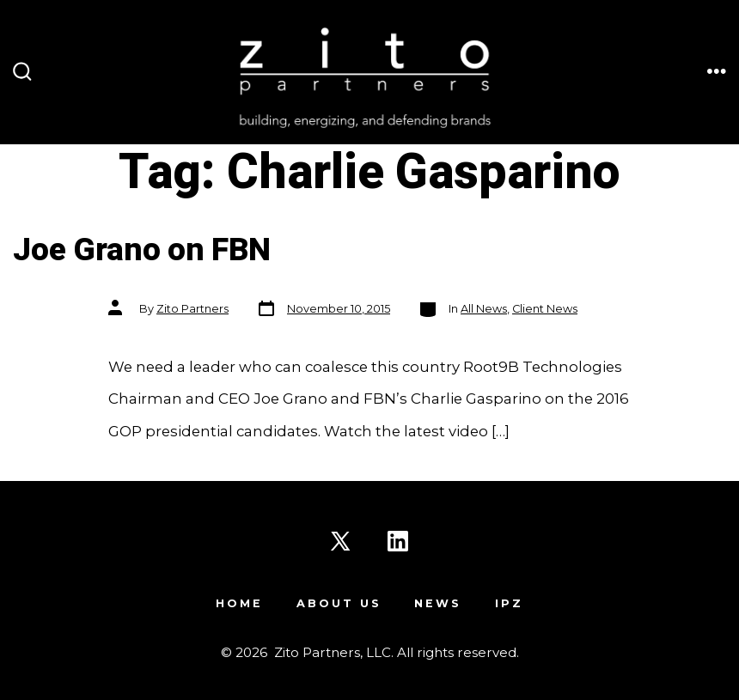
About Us (339, 603)
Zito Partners (192, 309)
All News (484, 309)
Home (239, 603)
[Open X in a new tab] (340, 541)
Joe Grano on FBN (142, 250)
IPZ (509, 603)
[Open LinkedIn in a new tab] (398, 541)
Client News (545, 309)
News (438, 603)
